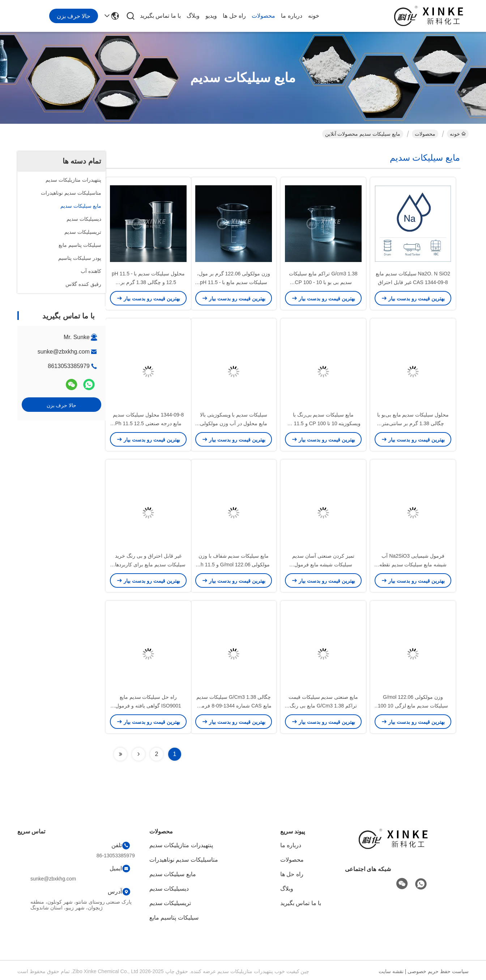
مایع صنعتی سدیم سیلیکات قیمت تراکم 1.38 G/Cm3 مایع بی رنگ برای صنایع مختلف (323, 706)
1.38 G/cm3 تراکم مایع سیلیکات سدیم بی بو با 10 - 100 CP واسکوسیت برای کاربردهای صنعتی (323, 282)
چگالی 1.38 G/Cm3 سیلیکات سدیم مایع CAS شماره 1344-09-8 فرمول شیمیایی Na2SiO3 (233, 706)
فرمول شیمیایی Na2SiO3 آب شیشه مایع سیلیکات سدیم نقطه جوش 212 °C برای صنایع (413, 565)
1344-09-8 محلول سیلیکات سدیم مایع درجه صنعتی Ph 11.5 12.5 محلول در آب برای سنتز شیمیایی (148, 423)
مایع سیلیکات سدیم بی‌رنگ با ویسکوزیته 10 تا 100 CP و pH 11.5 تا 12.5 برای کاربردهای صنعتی (323, 423)
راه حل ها (234, 16)
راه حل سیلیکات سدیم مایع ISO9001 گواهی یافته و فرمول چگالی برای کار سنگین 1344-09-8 (148, 706)
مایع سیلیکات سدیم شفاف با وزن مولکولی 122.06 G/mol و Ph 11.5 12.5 (234, 565)
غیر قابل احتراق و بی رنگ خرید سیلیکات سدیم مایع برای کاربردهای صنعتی (148, 565)
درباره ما (291, 16)
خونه (314, 16)
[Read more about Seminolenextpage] (138, 754)
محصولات (263, 16)
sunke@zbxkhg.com (64, 352)
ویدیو (211, 16)
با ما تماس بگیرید (160, 16)
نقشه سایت (391, 971)
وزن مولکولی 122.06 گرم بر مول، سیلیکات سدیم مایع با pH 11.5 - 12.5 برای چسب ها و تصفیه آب (234, 282)
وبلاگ (193, 16)
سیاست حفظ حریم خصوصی (438, 971)
